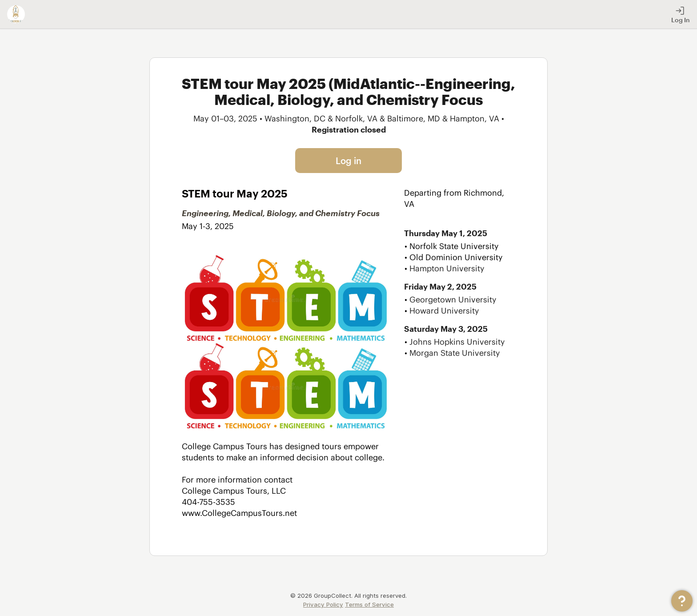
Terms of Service (369, 604)
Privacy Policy (323, 604)
